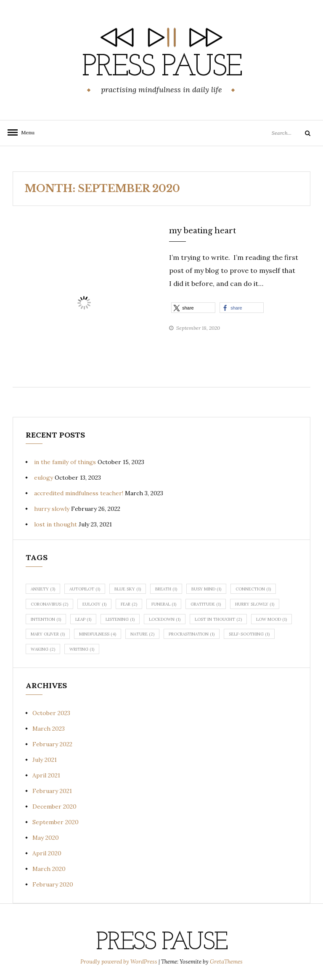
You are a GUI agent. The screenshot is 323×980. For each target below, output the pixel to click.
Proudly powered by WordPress (119, 962)
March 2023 (49, 729)
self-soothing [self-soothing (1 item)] (249, 634)
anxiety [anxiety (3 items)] (43, 589)
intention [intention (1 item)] (46, 619)
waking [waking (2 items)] (43, 649)
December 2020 (54, 806)
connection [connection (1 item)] (253, 589)
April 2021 (46, 775)
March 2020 (49, 869)
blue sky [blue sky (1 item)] (128, 589)
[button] (193, 308)
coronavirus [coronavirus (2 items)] (49, 604)
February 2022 (52, 744)
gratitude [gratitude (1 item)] (206, 604)
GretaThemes (226, 962)
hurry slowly (52, 509)
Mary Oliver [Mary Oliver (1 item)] (48, 634)
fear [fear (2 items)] (129, 604)
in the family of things (65, 462)
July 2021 (45, 760)
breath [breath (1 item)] (166, 589)
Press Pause (161, 68)
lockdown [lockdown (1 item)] (165, 619)
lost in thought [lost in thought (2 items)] (218, 619)
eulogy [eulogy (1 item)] (94, 604)
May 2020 (46, 838)
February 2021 (52, 791)
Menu (25, 132)
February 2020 (53, 884)
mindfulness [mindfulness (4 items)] (98, 634)
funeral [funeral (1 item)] (164, 604)
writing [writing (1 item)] (82, 649)
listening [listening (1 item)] (120, 619)
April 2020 (47, 853)
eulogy (44, 478)
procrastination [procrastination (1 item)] (192, 634)
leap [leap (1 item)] (83, 619)
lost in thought (56, 524)
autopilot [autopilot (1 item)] (85, 589)
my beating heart (203, 231)
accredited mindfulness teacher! (79, 493)
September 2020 (56, 822)
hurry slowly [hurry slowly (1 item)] (255, 604)
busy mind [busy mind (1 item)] (206, 589)
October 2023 (51, 713)
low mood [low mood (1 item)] (271, 619)
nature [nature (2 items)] (142, 634)
